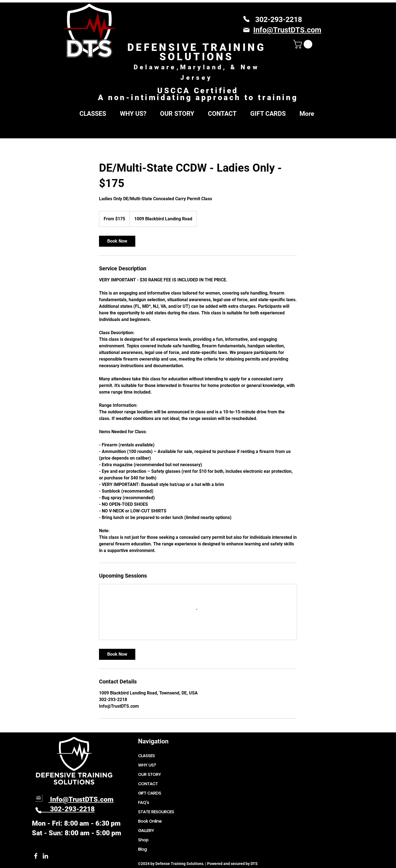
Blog (142, 849)
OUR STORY (149, 774)
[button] (304, 44)
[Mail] (246, 30)
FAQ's (144, 802)
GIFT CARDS (150, 793)
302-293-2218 (279, 20)
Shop (143, 840)
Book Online (150, 821)
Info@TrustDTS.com (81, 799)
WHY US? (147, 765)
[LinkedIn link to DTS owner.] (45, 856)
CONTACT (148, 784)
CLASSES (146, 756)
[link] (117, 241)
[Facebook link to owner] (36, 856)
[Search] (327, 135)
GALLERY (146, 830)
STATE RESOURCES (156, 812)
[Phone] (246, 19)
